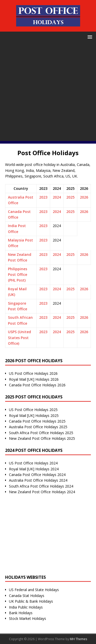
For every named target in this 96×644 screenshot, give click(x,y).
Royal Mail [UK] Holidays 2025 (34, 416)
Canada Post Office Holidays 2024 (37, 475)
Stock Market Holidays (28, 618)
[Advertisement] (48, 93)
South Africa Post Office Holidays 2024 (41, 486)
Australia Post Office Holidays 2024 (38, 480)
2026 (84, 197)
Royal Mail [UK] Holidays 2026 (34, 379)
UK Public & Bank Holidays (31, 601)
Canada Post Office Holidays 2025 (37, 421)
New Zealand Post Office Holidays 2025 (42, 438)
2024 (57, 197)
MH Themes (78, 639)
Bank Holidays (21, 613)
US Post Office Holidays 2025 (33, 410)
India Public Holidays (26, 607)
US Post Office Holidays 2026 (33, 373)
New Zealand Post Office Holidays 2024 (42, 492)
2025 (70, 197)
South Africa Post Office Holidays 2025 (41, 433)
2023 (43, 197)
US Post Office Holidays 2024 (33, 463)
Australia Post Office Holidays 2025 (38, 427)
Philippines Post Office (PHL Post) (18, 275)
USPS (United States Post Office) (19, 338)
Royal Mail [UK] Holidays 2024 (34, 469)
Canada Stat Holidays (27, 596)
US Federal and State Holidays (34, 590)
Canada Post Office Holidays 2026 (37, 385)
